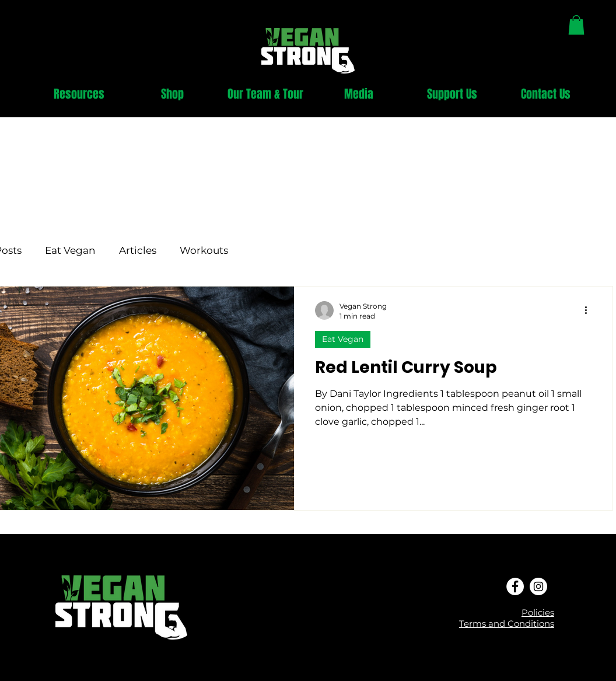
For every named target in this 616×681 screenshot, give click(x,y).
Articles (138, 250)
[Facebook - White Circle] (515, 586)
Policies (538, 612)
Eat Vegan (70, 250)
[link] (576, 25)
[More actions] (590, 310)
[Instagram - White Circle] (538, 586)
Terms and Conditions (507, 624)
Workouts (204, 250)
